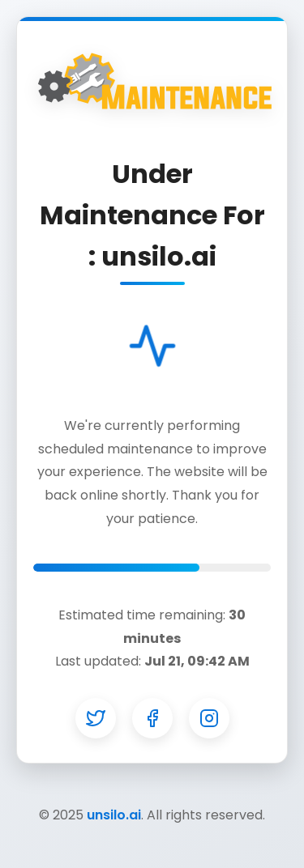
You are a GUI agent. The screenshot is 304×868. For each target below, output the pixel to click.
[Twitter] (96, 718)
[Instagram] (209, 718)
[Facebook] (152, 718)
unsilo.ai (114, 815)
